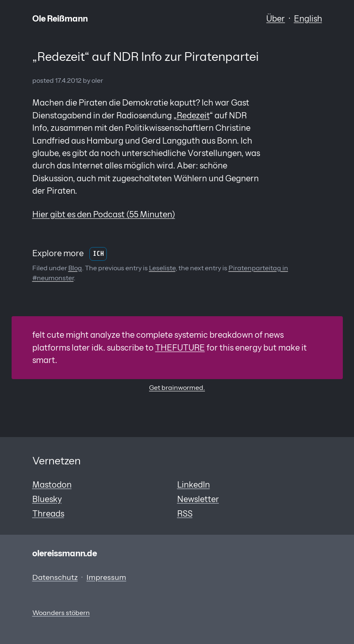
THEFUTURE (180, 347)
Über (276, 18)
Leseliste (162, 268)
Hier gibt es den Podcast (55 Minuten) (104, 214)
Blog (75, 268)
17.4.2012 (68, 80)
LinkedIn (194, 484)
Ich (98, 254)
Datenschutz (55, 577)
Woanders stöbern (61, 613)
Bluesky (47, 499)
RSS (185, 513)
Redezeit (193, 115)
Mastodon (52, 484)
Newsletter (198, 499)
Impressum (106, 577)
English (308, 18)
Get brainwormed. (177, 388)
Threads (48, 513)
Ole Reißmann (60, 18)
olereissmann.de (65, 553)
